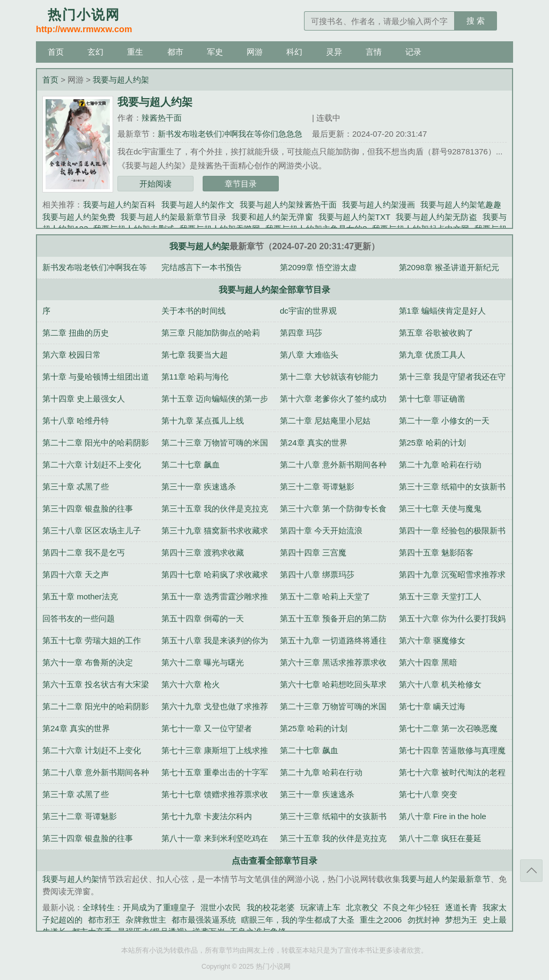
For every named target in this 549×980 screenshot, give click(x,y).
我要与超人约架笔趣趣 (461, 205)
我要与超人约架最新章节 (446, 879)
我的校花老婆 (271, 907)
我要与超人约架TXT (354, 217)
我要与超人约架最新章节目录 (173, 217)
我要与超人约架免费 (79, 217)
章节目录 (241, 184)
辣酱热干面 (162, 118)
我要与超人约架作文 (198, 205)
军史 (215, 52)
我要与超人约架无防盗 (436, 217)
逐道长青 (461, 907)
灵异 (334, 52)
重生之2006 (381, 920)
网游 (255, 52)
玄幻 (95, 52)
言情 (374, 52)
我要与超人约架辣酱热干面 (288, 205)
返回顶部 (531, 871)
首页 (56, 52)
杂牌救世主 (146, 920)
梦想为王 (461, 920)
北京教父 (362, 907)
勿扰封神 (423, 920)
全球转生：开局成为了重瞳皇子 (139, 907)
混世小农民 (221, 907)
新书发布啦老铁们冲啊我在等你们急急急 (230, 134)
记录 (413, 52)
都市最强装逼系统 (204, 920)
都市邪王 (104, 920)
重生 (135, 52)
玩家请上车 (320, 907)
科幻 (294, 52)
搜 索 (476, 21)
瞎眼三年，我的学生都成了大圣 (298, 920)
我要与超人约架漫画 (379, 205)
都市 (175, 52)
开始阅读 (155, 184)
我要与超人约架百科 (120, 205)
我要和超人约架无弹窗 (272, 217)
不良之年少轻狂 (411, 907)
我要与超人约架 (121, 80)
